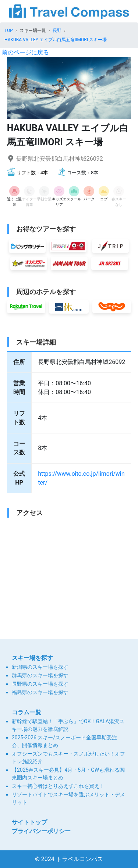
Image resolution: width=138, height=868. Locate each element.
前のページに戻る (25, 52)
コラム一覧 (26, 712)
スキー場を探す (32, 658)
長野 (57, 31)
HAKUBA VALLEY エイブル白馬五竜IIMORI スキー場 (56, 40)
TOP (9, 31)
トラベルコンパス (79, 859)
